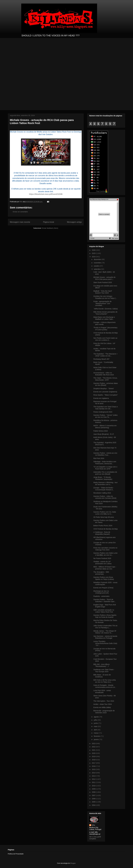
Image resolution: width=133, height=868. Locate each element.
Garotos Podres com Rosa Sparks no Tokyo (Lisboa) (104, 578)
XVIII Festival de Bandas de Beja (106, 529)
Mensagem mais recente (20, 222)
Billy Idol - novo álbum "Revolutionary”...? (102, 665)
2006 (94, 799)
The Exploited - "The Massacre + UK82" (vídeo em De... (105, 355)
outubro (97, 266)
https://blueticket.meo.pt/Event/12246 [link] (46, 194)
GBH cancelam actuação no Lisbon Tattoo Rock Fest (104, 611)
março (96, 733)
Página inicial (48, 222)
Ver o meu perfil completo (95, 838)
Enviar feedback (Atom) (50, 228)
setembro (97, 269)
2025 (94, 253)
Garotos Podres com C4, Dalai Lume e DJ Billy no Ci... (105, 513)
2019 (94, 756)
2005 (94, 802)
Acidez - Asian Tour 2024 (103, 704)
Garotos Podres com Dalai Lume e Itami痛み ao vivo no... (105, 554)
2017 (94, 763)
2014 (94, 773)
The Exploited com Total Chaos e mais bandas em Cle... (106, 408)
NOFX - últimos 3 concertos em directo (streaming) (105, 427)
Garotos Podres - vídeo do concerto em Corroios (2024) (105, 497)
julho (96, 720)
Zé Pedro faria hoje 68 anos (104, 517)
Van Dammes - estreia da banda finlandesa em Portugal (105, 637)
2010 (94, 786)
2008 (94, 792)
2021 (94, 750)
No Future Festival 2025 (102, 558)
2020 (94, 753)
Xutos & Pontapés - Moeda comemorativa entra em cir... (105, 686)
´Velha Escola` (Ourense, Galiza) (106, 309)
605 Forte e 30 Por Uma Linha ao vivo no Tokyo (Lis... (105, 681)
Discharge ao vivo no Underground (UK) (101, 592)
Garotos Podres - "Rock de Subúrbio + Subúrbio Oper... (105, 600)
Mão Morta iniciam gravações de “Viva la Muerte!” (105, 313)
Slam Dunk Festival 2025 (103, 282)
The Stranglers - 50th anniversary (101, 573)
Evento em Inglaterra (101, 398)
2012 (94, 779)
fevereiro (97, 736)
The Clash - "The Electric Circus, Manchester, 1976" (105, 379)
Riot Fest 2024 (99, 458)
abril (96, 730)
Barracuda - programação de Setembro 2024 (104, 712)
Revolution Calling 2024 (102, 493)
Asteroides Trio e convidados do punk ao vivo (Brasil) (105, 473)
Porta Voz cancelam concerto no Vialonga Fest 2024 (105, 549)
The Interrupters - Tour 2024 (104, 701)
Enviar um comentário (20, 212)
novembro (98, 263)
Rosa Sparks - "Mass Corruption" (106, 395)
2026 (94, 250)
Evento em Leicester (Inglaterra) (105, 392)
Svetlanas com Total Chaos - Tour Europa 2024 (104, 671)
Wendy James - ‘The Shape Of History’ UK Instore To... (105, 632)
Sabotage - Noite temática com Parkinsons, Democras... (105, 463)
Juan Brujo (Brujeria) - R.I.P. (104, 434)
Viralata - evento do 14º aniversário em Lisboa (102, 563)
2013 (94, 776)
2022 (94, 747)
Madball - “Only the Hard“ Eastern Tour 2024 (103, 292)
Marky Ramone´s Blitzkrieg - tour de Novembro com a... (105, 483)
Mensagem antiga (74, 222)
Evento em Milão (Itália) (102, 707)
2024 (94, 257)
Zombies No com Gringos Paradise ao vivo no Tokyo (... (105, 297)
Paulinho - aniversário (101, 596)
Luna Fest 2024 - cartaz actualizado (102, 691)
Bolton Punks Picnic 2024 (103, 526)
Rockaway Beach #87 (101, 359)
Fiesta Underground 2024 (103, 412)
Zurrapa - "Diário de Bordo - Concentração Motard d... (104, 489)
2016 (94, 766)
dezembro (98, 259)
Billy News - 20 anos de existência (102, 676)
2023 (94, 744)
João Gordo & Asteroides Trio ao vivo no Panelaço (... (105, 627)
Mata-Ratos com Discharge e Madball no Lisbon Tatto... (104, 318)
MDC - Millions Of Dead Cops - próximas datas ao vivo (105, 568)
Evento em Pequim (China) (103, 588)
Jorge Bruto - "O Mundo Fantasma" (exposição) (103, 478)
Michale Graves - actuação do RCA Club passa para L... (104, 278)
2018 (94, 760)
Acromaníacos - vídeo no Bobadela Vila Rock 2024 (104, 374)
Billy (93, 825)
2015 (94, 769)
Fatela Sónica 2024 (101, 431)
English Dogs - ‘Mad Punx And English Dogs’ (105, 606)
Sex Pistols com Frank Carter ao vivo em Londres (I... (105, 339)
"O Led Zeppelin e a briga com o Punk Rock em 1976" (105, 468)
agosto (96, 717)
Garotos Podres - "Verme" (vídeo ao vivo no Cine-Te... (105, 416)
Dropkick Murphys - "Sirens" (104, 389)
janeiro (96, 739)
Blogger (73, 863)
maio (96, 726)
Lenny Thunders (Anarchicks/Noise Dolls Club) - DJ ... (105, 643)
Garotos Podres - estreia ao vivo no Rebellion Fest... (105, 454)
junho (96, 723)
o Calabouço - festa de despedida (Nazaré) (102, 533)
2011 (94, 782)
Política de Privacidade (16, 854)
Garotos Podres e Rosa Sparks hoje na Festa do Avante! (105, 616)
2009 (94, 789)
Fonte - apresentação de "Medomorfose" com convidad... (102, 303)
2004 (94, 805)
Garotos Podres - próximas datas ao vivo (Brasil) (106, 384)
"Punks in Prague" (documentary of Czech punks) (105, 329)
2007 (94, 795)
